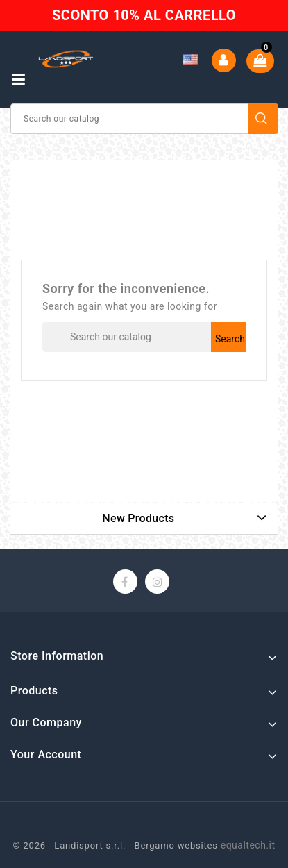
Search (263, 119)
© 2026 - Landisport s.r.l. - (73, 845)
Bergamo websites (176, 845)
